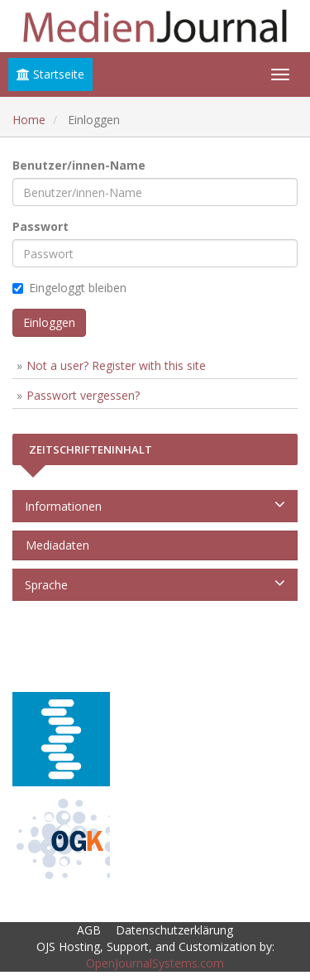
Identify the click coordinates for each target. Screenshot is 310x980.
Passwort (41, 226)
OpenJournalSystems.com (155, 963)
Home (29, 120)
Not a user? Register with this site (116, 365)
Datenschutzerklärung (174, 930)
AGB (89, 930)
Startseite (50, 74)
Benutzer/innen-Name (79, 165)
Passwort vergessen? (83, 395)
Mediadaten (54, 545)
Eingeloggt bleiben (69, 288)
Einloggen (49, 322)
